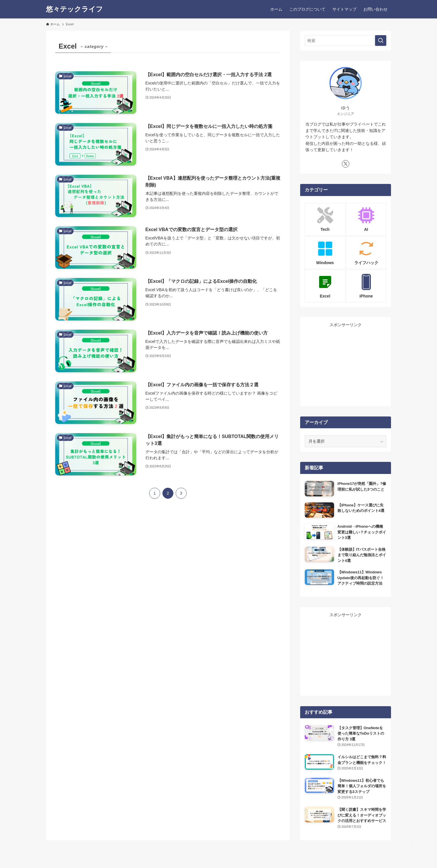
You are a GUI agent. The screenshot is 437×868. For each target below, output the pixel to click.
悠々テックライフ (74, 9)
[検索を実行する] (381, 41)
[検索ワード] (346, 41)
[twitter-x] (346, 164)
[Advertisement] (346, 364)
